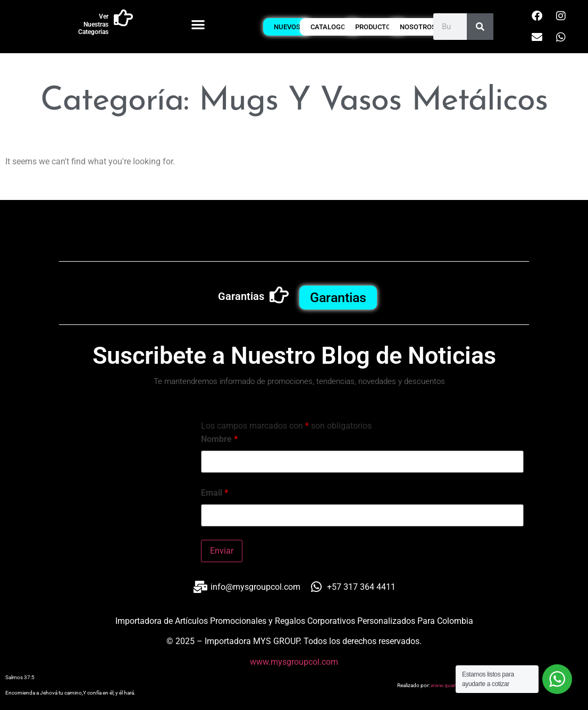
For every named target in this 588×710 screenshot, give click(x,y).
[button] (198, 24)
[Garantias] (279, 295)
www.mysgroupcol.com (294, 662)
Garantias (241, 296)
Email (215, 493)
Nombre (219, 439)
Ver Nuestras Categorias (93, 24)
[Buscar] (480, 27)
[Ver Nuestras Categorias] (123, 18)
